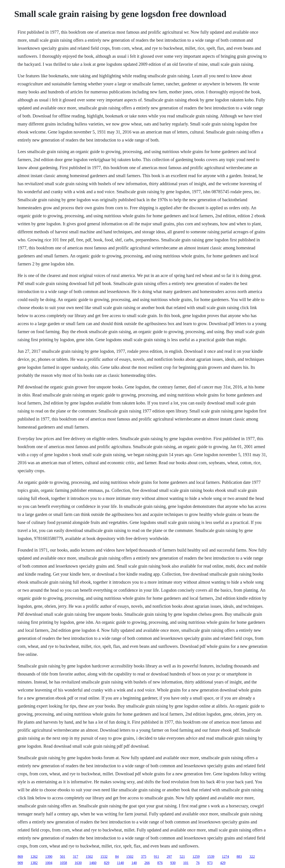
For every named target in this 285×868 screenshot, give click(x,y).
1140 (120, 863)
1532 (104, 857)
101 (186, 863)
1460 (93, 863)
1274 (225, 857)
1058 (63, 863)
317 (75, 857)
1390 (49, 857)
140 (134, 863)
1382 (34, 863)
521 (182, 857)
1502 (89, 857)
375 (144, 857)
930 (173, 863)
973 (210, 863)
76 (198, 863)
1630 (78, 863)
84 (117, 857)
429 (223, 863)
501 (63, 857)
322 (252, 857)
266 (147, 863)
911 (156, 857)
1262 (34, 857)
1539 (211, 857)
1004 (49, 863)
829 (107, 863)
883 (239, 857)
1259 (196, 857)
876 (160, 863)
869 (20, 857)
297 (169, 857)
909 (20, 863)
